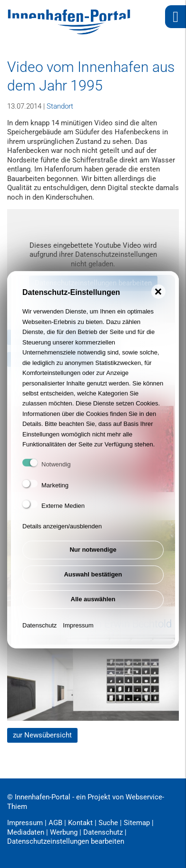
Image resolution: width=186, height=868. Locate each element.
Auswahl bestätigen (93, 584)
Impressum (78, 635)
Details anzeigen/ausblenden (62, 536)
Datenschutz (39, 635)
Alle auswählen (93, 609)
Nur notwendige (93, 559)
